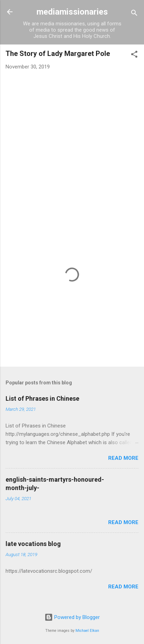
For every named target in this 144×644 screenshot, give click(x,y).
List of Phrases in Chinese (42, 398)
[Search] (134, 14)
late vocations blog (33, 544)
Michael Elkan (87, 631)
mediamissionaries (72, 12)
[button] (134, 55)
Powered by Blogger (72, 617)
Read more (123, 458)
